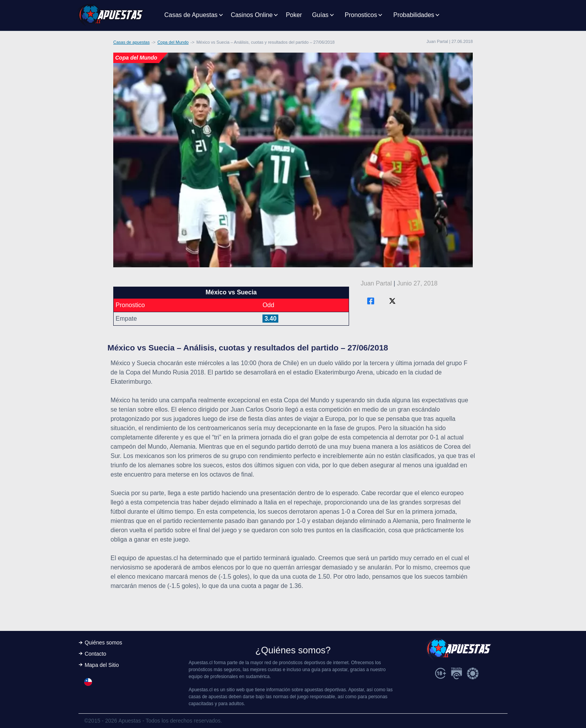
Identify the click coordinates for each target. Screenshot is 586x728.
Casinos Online (252, 15)
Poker (294, 15)
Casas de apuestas (131, 42)
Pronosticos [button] (361, 15)
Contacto (95, 654)
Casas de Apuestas (191, 15)
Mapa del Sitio (102, 665)
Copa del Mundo (173, 42)
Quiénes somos (103, 643)
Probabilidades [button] (414, 15)
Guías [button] (320, 15)
